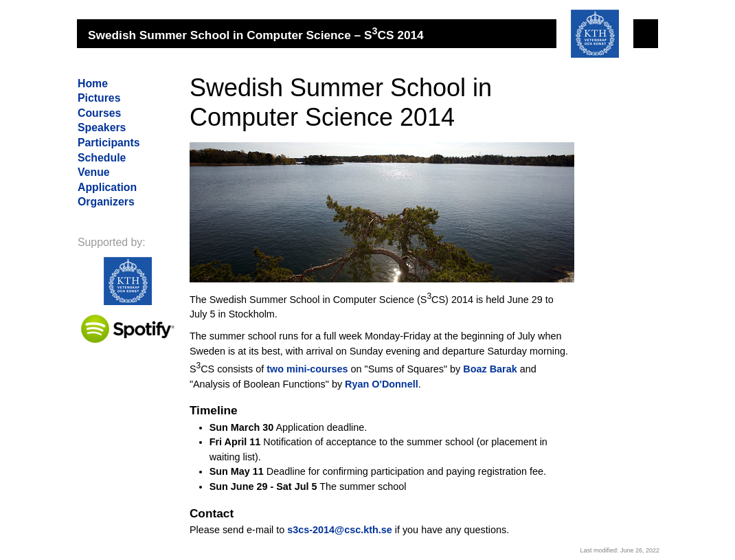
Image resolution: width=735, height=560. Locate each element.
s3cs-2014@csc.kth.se (339, 530)
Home (93, 83)
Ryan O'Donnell (382, 384)
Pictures (99, 98)
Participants (109, 143)
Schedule (102, 158)
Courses (99, 113)
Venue (94, 172)
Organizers (106, 202)
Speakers (102, 127)
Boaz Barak (490, 369)
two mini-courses (307, 369)
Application (107, 187)
